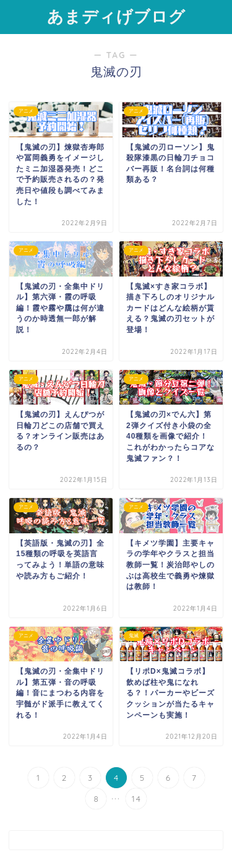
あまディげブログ (116, 16)
